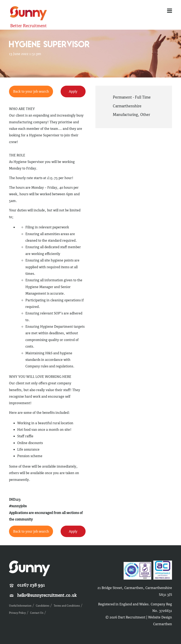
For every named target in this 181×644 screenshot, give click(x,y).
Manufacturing (125, 114)
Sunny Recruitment (28, 14)
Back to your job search (31, 91)
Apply (73, 91)
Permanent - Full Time (132, 97)
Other (145, 114)
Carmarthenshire (127, 106)
